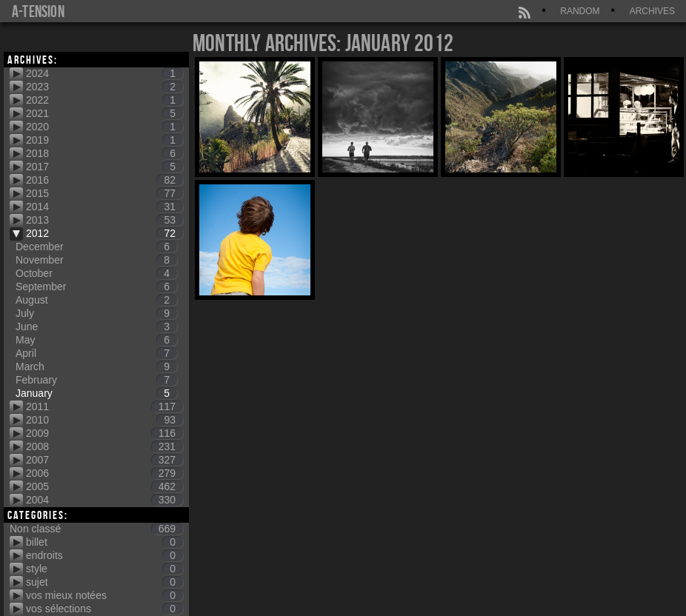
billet (104, 542)
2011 (104, 406)
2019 (104, 140)
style (104, 569)
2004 (104, 500)
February (96, 380)
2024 (104, 73)
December (96, 247)
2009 (104, 433)
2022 (104, 100)
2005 (104, 486)
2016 (104, 180)
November (96, 260)
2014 (104, 207)
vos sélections (104, 609)
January (96, 393)
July (96, 313)
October (96, 273)
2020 (104, 127)
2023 (104, 87)
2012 (104, 233)
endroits (104, 555)
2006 (104, 473)
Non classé (96, 529)
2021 (104, 113)
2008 (104, 446)
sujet (104, 582)
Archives (652, 11)
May (96, 340)
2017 (104, 167)
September (96, 287)
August (96, 300)
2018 (104, 153)
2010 (104, 420)
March (96, 366)
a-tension (38, 11)
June (96, 327)
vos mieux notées (104, 595)
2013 (104, 220)
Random (580, 11)
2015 (104, 193)
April (96, 353)
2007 (104, 460)
